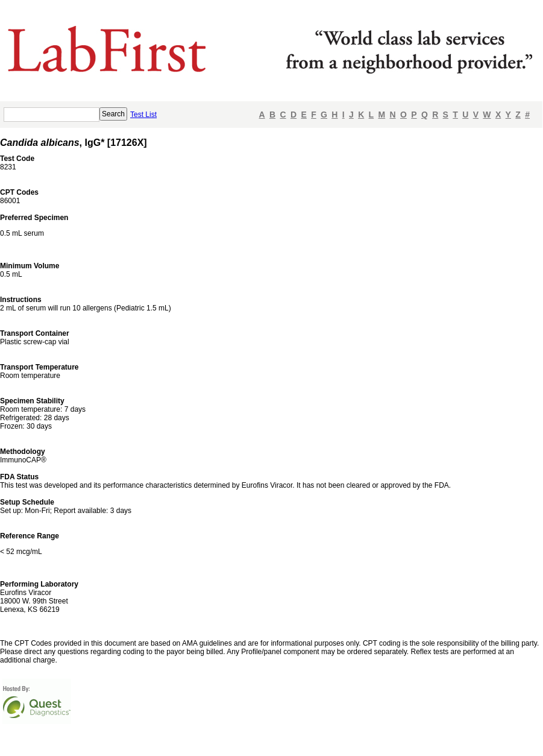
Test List (143, 115)
